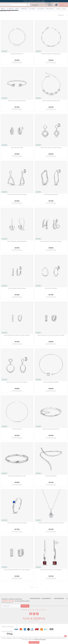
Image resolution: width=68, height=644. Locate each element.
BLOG (64, 9)
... (38, 584)
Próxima (32, 587)
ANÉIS (17, 9)
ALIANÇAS (10, 9)
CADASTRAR (25, 606)
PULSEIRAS (41, 9)
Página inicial (4, 11)
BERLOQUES (50, 9)
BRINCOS (24, 9)
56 (41, 584)
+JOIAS (58, 9)
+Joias (9, 11)
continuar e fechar (34, 642)
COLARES (32, 9)
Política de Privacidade (40, 639)
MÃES (3, 9)
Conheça (43, 1)
